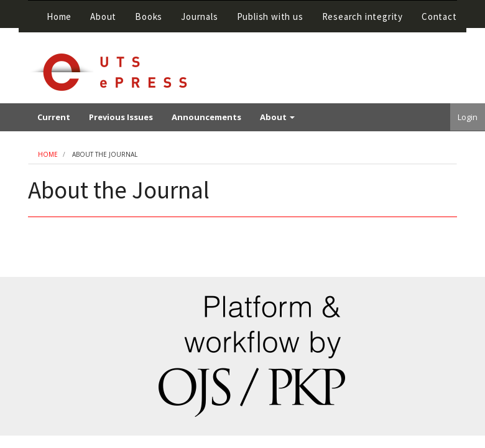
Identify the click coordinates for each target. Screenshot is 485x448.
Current (54, 117)
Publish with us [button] (270, 16)
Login (468, 117)
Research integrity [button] (363, 16)
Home (59, 16)
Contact (439, 16)
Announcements (206, 117)
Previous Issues (121, 117)
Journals (199, 16)
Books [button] (149, 16)
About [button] (103, 16)
